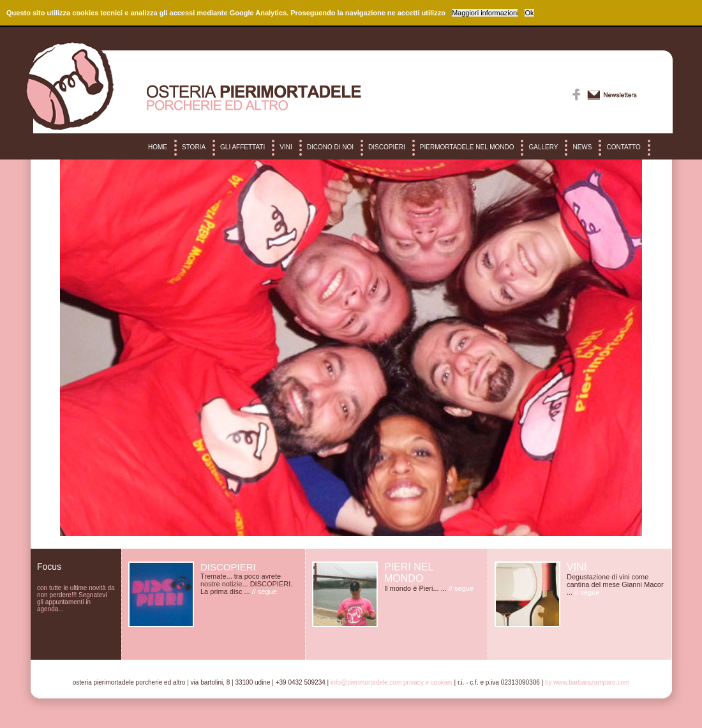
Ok (529, 13)
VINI (286, 147)
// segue (265, 591)
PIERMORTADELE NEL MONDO (467, 147)
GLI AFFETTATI (243, 147)
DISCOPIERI (387, 147)
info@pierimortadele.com (366, 682)
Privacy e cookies (428, 682)
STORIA (194, 147)
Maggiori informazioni (485, 13)
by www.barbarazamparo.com (587, 682)
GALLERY (543, 147)
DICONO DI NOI (330, 147)
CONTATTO (623, 147)
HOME (158, 147)
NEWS (582, 147)
